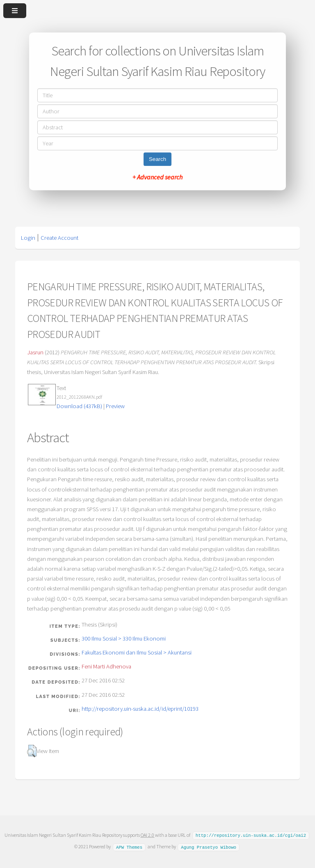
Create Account (59, 238)
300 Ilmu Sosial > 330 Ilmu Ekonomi (124, 638)
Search (157, 159)
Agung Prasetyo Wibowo (209, 846)
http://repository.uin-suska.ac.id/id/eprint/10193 (140, 709)
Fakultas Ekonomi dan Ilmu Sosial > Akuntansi (137, 652)
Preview (115, 406)
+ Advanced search (157, 177)
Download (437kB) (79, 406)
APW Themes (129, 846)
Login (28, 238)
